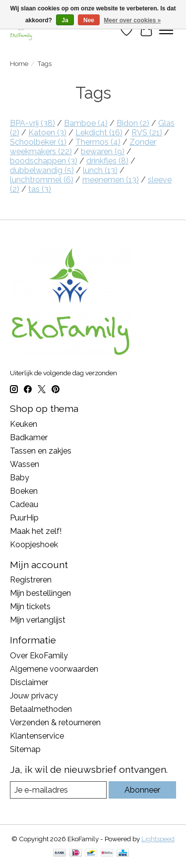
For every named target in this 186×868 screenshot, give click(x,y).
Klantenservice (37, 736)
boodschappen (44, 161)
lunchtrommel (42, 180)
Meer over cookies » (132, 20)
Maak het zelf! (36, 531)
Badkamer (29, 437)
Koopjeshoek (34, 545)
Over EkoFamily (39, 656)
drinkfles (107, 161)
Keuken (24, 424)
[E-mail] (58, 790)
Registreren (31, 580)
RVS (147, 133)
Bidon (133, 123)
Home (19, 63)
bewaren (103, 151)
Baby (20, 478)
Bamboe (86, 123)
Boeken (24, 491)
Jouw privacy (34, 696)
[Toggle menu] (166, 30)
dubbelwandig (42, 170)
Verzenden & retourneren (55, 723)
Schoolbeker (38, 142)
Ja (65, 20)
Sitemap (25, 749)
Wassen (25, 464)
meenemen (111, 180)
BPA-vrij (32, 123)
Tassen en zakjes (41, 451)
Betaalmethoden (41, 709)
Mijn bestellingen (40, 593)
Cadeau (24, 504)
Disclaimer (29, 682)
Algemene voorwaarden (54, 669)
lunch (100, 170)
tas (40, 189)
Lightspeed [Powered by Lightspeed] (158, 839)
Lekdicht (99, 133)
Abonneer (142, 790)
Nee (89, 20)
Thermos (98, 142)
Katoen (47, 133)
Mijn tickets (30, 607)
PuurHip (24, 518)
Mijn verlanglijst (38, 620)
